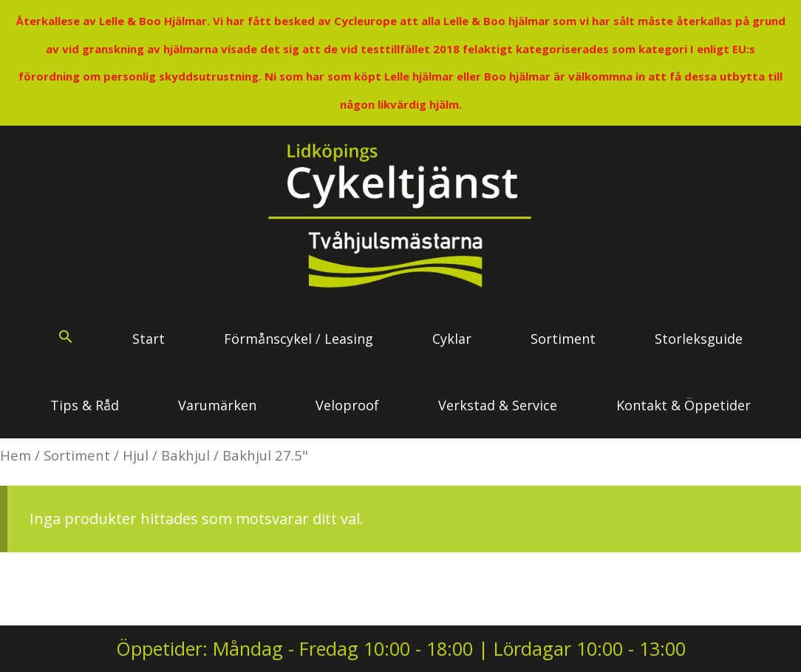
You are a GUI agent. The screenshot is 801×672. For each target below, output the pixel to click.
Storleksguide (699, 339)
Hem (16, 455)
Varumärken (217, 405)
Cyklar (452, 339)
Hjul (136, 455)
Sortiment (563, 339)
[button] (66, 339)
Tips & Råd (85, 405)
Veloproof (347, 405)
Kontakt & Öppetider (684, 405)
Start (149, 339)
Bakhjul (185, 455)
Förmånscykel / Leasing (299, 339)
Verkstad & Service (498, 405)
